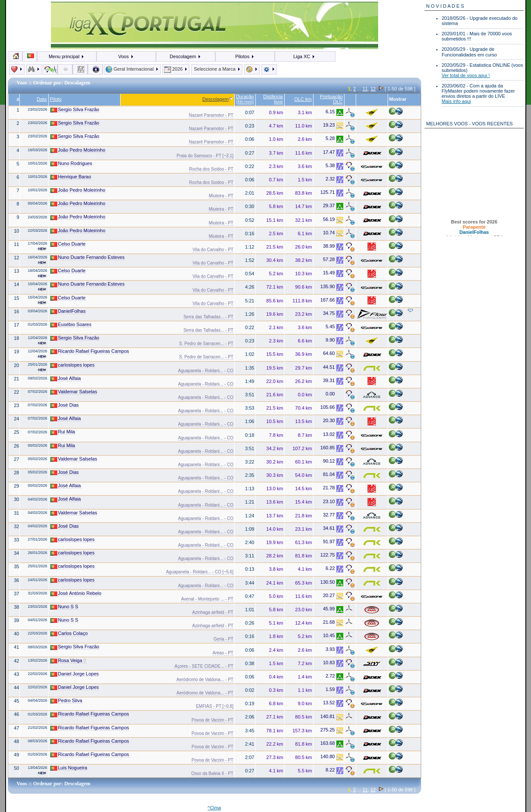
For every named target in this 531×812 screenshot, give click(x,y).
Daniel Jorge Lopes (75, 674)
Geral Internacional (132, 69)
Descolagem (185, 56)
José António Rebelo (76, 593)
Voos (126, 56)
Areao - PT (223, 653)
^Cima (214, 808)
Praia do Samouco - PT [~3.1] (205, 156)
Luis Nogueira (69, 768)
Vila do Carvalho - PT (213, 250)
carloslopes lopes (73, 365)
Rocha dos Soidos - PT (211, 169)
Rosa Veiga (69, 661)
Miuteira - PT (221, 196)
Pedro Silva (66, 701)
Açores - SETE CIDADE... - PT (204, 666)
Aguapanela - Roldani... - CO (206, 371)
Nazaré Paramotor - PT (211, 115)
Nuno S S (64, 607)
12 (373, 89)
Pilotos (245, 56)
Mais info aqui (456, 101)
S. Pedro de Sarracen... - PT (206, 344)
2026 (176, 69)
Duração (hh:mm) (245, 99)
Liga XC (304, 56)
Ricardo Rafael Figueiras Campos (90, 351)
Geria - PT (224, 639)
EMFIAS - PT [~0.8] (215, 706)
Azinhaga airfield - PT (213, 612)
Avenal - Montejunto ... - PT (207, 599)
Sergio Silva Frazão (75, 110)
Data (42, 99)
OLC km (303, 99)
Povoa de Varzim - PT (213, 720)
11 (365, 89)
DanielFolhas (68, 311)
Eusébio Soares (71, 325)
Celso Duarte (68, 244)
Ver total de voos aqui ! (466, 75)
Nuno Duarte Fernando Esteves (88, 257)
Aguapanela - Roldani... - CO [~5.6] (199, 572)
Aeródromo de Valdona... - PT (205, 680)
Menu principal (67, 56)
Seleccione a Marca (217, 69)
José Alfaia (66, 378)
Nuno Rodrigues (71, 163)
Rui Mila (63, 432)
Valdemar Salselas (74, 392)
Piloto (56, 99)
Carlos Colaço (69, 633)
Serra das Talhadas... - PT (208, 317)
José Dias (65, 405)
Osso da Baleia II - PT (212, 773)
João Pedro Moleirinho (78, 150)
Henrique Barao (71, 177)
